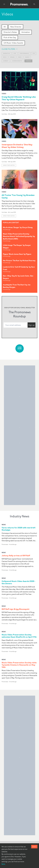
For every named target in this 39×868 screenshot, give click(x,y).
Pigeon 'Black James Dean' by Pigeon (17, 254)
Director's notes (9, 165)
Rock (5, 57)
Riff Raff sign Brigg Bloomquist (15, 609)
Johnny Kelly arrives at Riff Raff (16, 556)
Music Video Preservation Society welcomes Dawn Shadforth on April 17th (19, 636)
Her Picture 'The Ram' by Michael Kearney (19, 260)
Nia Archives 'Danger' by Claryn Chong (18, 227)
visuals (28, 61)
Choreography (17, 61)
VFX (34, 53)
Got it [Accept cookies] (34, 847)
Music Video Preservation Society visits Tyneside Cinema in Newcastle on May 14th (19, 665)
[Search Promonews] (34, 4)
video (4, 94)
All (5, 27)
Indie (20, 57)
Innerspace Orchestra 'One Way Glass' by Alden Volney (17, 146)
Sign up (31, 325)
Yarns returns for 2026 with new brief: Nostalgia (19, 529)
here (3, 864)
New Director (16, 27)
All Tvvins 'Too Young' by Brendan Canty (18, 196)
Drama (12, 57)
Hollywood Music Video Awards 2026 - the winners (19, 582)
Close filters (10, 49)
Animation (26, 32)
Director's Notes (10, 32)
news (4, 525)
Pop (15, 53)
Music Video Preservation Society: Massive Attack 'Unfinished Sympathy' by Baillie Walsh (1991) (19, 236)
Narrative (6, 53)
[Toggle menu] (4, 4)
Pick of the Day (10, 37)
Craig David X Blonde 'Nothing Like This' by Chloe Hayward (19, 98)
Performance (24, 53)
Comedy (6, 61)
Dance (27, 57)
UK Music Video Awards (13, 43)
